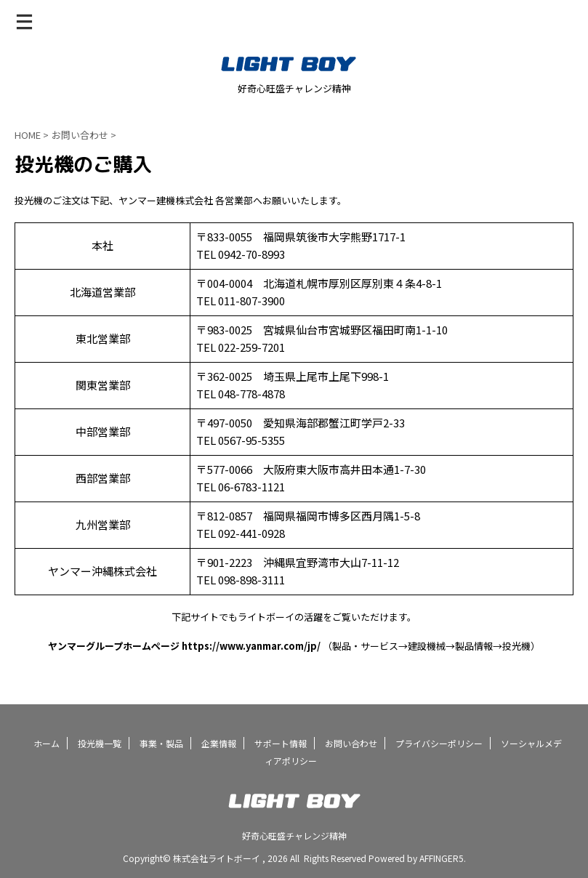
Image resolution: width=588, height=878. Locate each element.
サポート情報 (281, 743)
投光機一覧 (100, 743)
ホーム (47, 743)
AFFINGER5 (442, 858)
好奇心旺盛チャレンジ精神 (294, 835)
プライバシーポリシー (439, 743)
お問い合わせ (351, 743)
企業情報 (219, 743)
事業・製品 (161, 743)
